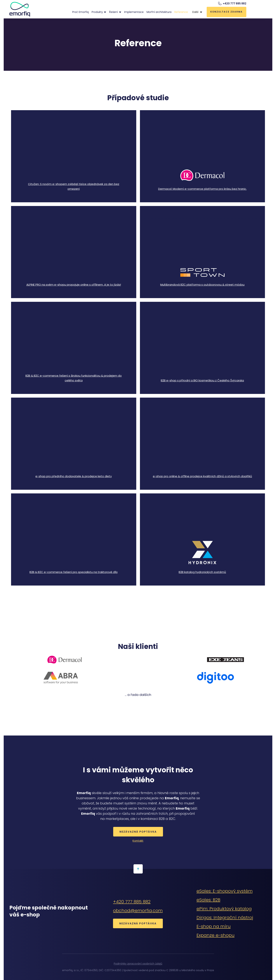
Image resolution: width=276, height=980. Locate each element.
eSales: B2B (208, 900)
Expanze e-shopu (216, 935)
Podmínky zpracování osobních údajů (138, 964)
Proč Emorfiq (80, 12)
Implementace (134, 12)
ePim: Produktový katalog (224, 909)
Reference (181, 12)
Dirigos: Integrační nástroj (225, 917)
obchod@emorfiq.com (138, 910)
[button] (99, 12)
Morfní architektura (159, 12)
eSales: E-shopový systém (225, 891)
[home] (20, 9)
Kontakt (138, 841)
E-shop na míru (214, 926)
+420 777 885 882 (132, 902)
